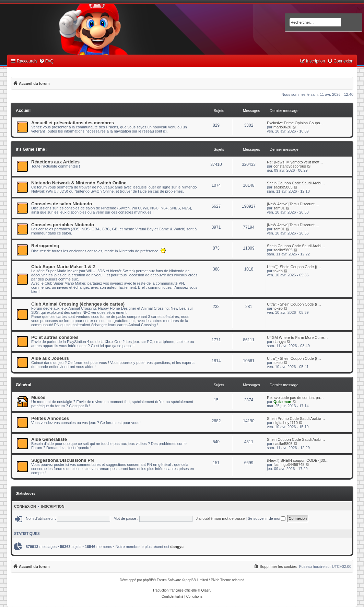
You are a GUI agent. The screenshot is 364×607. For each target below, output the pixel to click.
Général (24, 385)
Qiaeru (206, 590)
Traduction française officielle (175, 590)
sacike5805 (283, 187)
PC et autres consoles (55, 337)
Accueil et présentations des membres (73, 123)
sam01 (279, 208)
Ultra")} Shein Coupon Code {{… (294, 267)
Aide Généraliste (49, 439)
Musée (38, 397)
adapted (238, 580)
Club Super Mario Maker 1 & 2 (63, 267)
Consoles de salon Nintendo (62, 204)
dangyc (279, 342)
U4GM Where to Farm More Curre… (297, 337)
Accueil (23, 111)
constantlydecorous (290, 166)
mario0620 (282, 127)
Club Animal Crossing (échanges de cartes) (78, 304)
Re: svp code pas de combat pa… (295, 398)
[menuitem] (46, 61)
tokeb (278, 271)
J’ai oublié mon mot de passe (220, 518)
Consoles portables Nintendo (63, 225)
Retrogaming (45, 246)
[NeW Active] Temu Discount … (293, 204)
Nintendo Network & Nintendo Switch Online (79, 183)
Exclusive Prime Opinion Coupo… (295, 123)
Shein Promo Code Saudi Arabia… (296, 419)
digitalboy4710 (286, 423)
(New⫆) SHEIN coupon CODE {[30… (298, 460)
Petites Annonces (50, 418)
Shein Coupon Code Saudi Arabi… (296, 183)
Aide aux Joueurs (50, 358)
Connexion (25, 506)
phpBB (148, 580)
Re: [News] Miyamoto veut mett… (295, 162)
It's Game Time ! (32, 149)
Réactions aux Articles (55, 162)
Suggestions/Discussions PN (62, 460)
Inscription (53, 506)
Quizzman (282, 402)
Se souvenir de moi (267, 518)
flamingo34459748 (289, 465)
